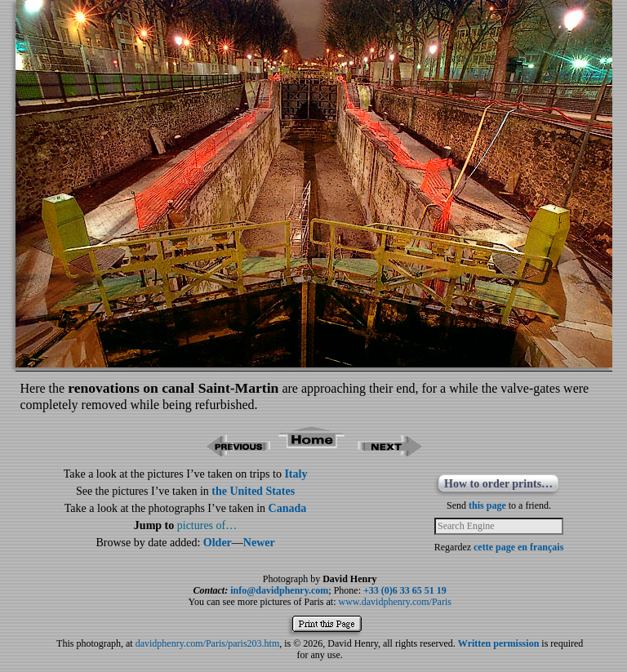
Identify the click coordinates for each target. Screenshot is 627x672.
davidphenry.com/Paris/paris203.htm (208, 643)
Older (218, 543)
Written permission (498, 643)
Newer (259, 543)
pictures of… (207, 525)
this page (487, 505)
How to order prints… (498, 484)
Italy (296, 474)
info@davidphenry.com (279, 590)
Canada (288, 508)
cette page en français (518, 547)
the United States (253, 491)
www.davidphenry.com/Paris (395, 602)
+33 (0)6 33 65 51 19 (405, 590)
